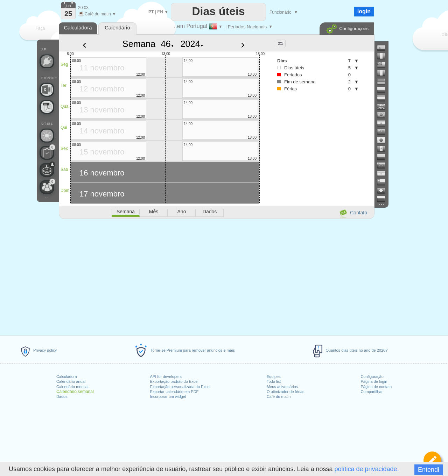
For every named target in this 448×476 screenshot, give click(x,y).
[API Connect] (47, 61)
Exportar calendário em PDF (174, 392)
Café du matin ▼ (97, 14)
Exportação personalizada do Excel (180, 387)
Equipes (274, 377)
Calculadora (67, 377)
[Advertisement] (216, 276)
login (364, 11)
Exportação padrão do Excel (174, 381)
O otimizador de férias (286, 392)
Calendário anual (71, 381)
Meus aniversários (282, 387)
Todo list (274, 381)
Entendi (429, 470)
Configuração (372, 377)
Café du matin (279, 396)
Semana (139, 44)
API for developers (166, 377)
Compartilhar (372, 392)
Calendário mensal (72, 387)
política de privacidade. (367, 469)
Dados (62, 396)
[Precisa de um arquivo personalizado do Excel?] (47, 90)
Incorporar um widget (168, 396)
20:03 (83, 8)
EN (160, 12)
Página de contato (376, 387)
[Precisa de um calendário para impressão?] (47, 107)
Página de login (374, 381)
